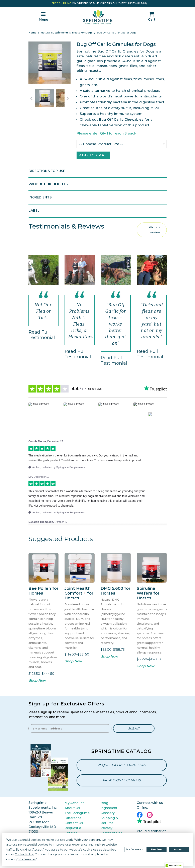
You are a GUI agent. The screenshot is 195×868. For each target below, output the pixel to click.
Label (34, 211)
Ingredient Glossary (109, 810)
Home (32, 33)
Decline (156, 849)
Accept (179, 849)
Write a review (155, 230)
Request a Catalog (73, 831)
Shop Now (37, 680)
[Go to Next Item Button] (68, 98)
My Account (74, 803)
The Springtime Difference (77, 815)
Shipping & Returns (109, 820)
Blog (104, 803)
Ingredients (40, 197)
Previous (32, 63)
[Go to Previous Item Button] (31, 98)
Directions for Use (47, 171)
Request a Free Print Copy (122, 765)
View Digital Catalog (122, 780)
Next (67, 63)
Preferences (134, 849)
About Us (72, 808)
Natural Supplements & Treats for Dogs (67, 33)
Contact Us (74, 823)
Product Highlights (48, 184)
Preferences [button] (27, 859)
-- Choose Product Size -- (101, 144)
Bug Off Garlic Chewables (121, 119)
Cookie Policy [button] (24, 854)
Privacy (107, 828)
